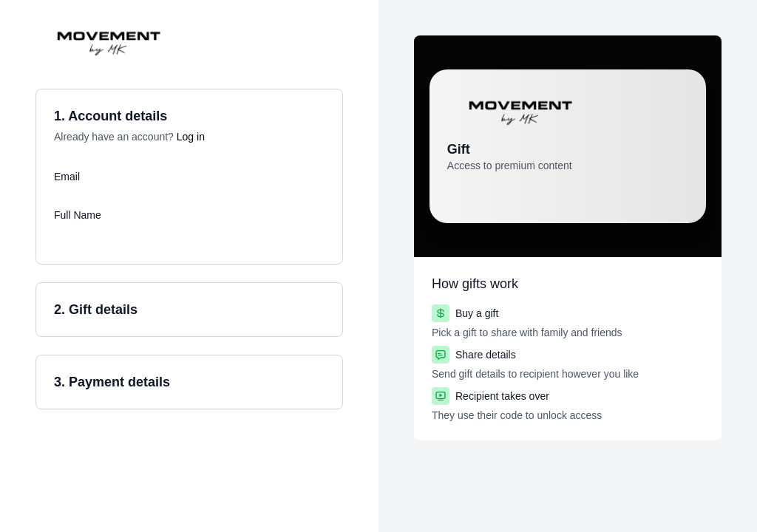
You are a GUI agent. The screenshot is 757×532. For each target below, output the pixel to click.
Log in (191, 137)
